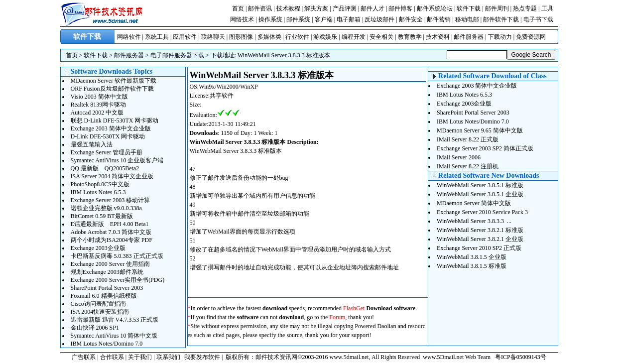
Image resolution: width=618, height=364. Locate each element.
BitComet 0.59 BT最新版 (102, 216)
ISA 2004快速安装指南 (100, 312)
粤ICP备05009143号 (521, 357)
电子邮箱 (349, 19)
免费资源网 (531, 37)
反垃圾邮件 (379, 19)
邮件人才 (372, 8)
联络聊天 (213, 37)
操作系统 (270, 19)
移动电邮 (467, 19)
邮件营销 (439, 19)
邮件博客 (400, 8)
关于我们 (140, 357)
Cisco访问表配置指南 (98, 304)
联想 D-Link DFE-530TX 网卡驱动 (115, 121)
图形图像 (241, 37)
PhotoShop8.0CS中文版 (100, 184)
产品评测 (345, 8)
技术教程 (288, 8)
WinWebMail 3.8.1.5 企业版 (472, 257)
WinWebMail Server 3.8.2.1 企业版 (480, 239)
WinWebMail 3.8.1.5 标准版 (472, 266)
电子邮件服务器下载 (177, 55)
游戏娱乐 (325, 37)
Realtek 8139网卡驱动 (99, 105)
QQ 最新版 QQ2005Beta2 (105, 168)
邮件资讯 (260, 8)
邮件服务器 (469, 37)
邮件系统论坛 (435, 8)
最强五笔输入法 (92, 144)
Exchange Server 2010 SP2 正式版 (479, 248)
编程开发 (354, 37)
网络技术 (242, 19)
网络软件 (129, 37)
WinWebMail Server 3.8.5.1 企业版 (480, 194)
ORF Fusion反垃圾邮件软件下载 (112, 89)
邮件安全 (411, 19)
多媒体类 (269, 37)
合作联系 (112, 357)
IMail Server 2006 (459, 157)
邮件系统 (298, 19)
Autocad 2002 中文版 (97, 113)
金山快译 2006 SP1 (95, 328)
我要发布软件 (202, 357)
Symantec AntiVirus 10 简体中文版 (114, 336)
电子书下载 (538, 19)
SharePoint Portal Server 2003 (107, 288)
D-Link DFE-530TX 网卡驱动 (108, 136)
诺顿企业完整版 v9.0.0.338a (106, 208)
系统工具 (157, 37)
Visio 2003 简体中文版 (99, 97)
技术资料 (438, 37)
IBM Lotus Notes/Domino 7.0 (107, 344)
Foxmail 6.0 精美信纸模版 (104, 296)
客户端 (324, 19)
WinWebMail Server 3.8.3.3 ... (474, 221)
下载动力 (500, 37)
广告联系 (84, 357)
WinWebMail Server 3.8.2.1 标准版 (480, 230)
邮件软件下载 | (503, 19)
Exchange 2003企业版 (98, 248)
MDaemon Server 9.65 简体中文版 (480, 130)
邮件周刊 (497, 8)
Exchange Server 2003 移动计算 (111, 200)
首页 (238, 8)
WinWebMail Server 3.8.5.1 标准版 (480, 185)
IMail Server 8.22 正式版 (468, 139)
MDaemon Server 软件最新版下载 (114, 81)
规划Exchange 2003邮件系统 (107, 272)
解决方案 (316, 8)
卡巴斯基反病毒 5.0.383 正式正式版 (117, 256)
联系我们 (168, 357)
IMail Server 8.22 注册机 (468, 166)
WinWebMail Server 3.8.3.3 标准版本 (284, 55)
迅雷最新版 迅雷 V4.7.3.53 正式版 (115, 320)
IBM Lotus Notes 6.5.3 (98, 192)
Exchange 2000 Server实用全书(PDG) (118, 280)
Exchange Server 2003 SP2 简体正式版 (485, 148)
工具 (547, 8)
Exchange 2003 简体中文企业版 (111, 128)
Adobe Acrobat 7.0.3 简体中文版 (111, 232)
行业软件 (297, 37)
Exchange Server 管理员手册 (107, 152)
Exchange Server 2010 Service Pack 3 (482, 212)
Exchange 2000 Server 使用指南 (111, 264)
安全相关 (381, 37)
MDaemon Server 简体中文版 (474, 203)
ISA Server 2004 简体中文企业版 (112, 176)
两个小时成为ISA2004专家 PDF (112, 240)
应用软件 (185, 37)
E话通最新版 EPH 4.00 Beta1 (110, 224)
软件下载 (469, 8)
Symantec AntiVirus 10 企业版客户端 (117, 160)
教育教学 (410, 37)
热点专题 (525, 8)
